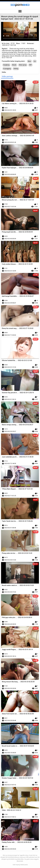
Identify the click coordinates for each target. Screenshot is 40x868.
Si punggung (7, 69)
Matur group (23, 65)
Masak (14, 65)
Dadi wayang (16, 865)
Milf (30, 65)
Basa (29, 61)
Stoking (16, 69)
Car (35, 61)
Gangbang (6, 65)
